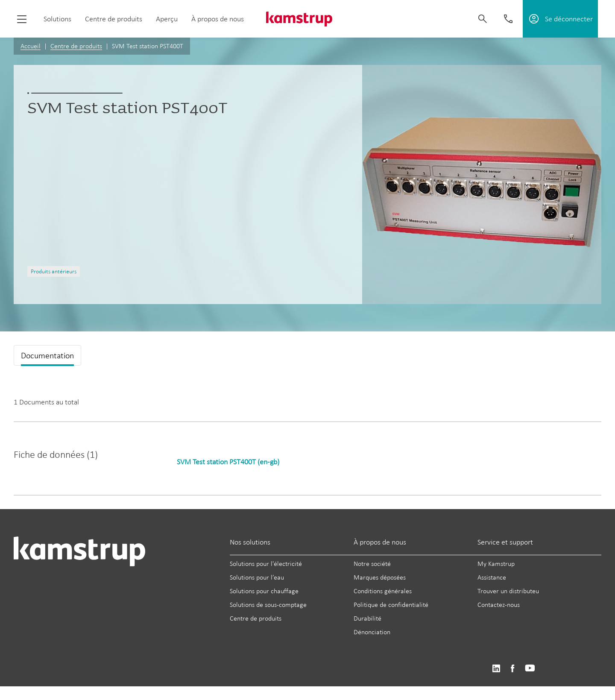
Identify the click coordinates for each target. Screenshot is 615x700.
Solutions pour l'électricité (266, 564)
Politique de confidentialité (391, 605)
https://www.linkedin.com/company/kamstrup (496, 669)
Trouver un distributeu (508, 591)
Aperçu (167, 19)
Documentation (47, 355)
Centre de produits (114, 19)
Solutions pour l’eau (257, 577)
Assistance (492, 577)
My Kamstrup (496, 564)
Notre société (372, 564)
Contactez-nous (499, 605)
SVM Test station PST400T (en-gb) (228, 462)
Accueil (31, 46)
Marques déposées (380, 577)
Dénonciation (372, 632)
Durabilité (368, 618)
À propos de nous (218, 19)
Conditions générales (383, 591)
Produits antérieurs (54, 271)
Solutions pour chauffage (264, 591)
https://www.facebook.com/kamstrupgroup (512, 669)
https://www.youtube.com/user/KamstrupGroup (530, 669)
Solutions (57, 19)
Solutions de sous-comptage (268, 605)
